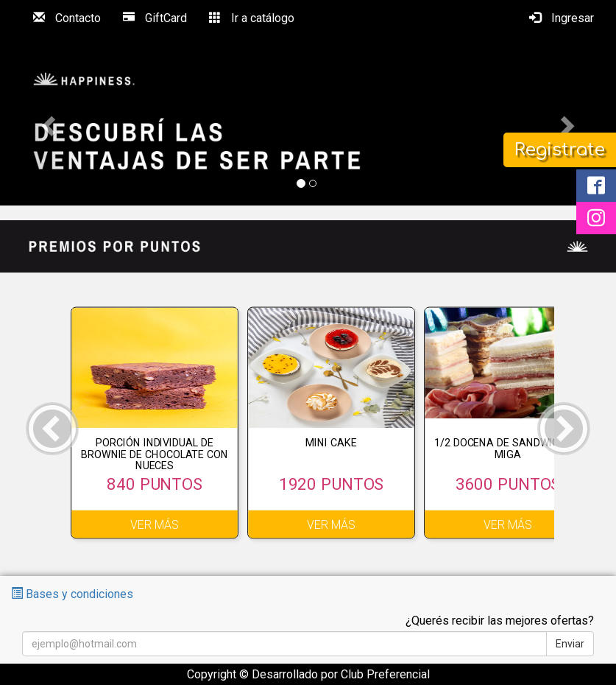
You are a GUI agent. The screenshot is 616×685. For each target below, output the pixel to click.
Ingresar (562, 18)
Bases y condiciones (72, 594)
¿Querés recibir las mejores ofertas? (500, 621)
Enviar (570, 644)
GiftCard (155, 18)
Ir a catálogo (252, 18)
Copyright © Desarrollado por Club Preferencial (308, 674)
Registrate (560, 150)
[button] (46, 121)
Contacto (67, 18)
